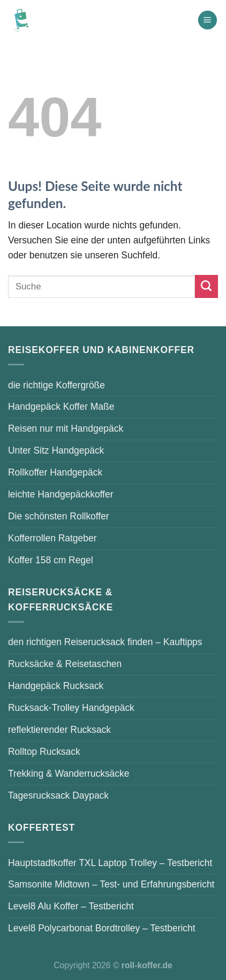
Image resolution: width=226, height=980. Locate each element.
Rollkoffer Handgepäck (55, 472)
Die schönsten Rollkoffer (59, 516)
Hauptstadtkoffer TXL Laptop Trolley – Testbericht (110, 863)
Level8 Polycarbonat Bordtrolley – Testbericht (102, 928)
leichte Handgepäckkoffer (61, 494)
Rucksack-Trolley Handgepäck (71, 708)
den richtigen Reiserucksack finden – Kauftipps (105, 642)
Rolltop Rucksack (44, 752)
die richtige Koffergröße (56, 385)
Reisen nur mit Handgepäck (66, 428)
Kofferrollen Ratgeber (52, 538)
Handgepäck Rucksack (56, 686)
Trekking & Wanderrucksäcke (69, 774)
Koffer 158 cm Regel (51, 560)
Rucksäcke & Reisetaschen (65, 664)
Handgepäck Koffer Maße (61, 407)
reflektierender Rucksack (59, 730)
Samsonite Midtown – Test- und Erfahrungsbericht (111, 884)
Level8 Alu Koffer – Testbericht (71, 906)
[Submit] (206, 286)
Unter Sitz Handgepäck (56, 450)
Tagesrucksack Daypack (58, 795)
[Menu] (208, 20)
